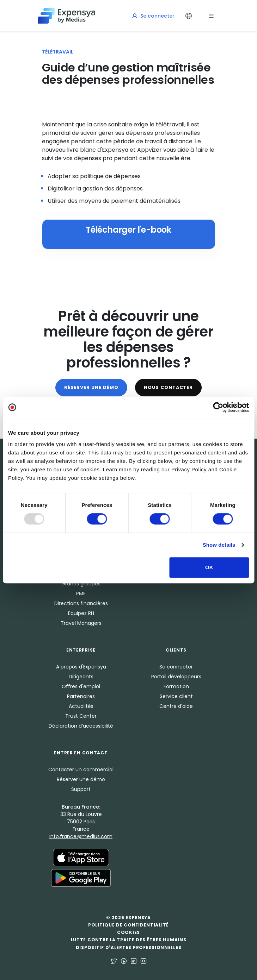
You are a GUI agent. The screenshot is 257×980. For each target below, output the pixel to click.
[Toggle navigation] (211, 16)
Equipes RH (81, 613)
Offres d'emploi (81, 686)
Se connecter (176, 667)
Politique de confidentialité (128, 925)
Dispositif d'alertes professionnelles (129, 947)
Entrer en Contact (81, 753)
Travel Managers (81, 623)
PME (81, 593)
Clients (176, 650)
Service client (176, 696)
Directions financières (81, 603)
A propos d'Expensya (81, 667)
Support (81, 789)
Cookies (128, 932)
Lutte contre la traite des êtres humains (129, 940)
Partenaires (81, 696)
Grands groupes (81, 584)
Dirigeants (81, 677)
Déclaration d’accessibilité (81, 726)
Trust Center (81, 716)
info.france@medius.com (81, 836)
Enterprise (81, 650)
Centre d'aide (176, 706)
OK (209, 567)
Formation (176, 686)
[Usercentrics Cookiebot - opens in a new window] (218, 407)
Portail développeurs (176, 677)
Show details (219, 545)
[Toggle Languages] (189, 16)
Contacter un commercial (81, 769)
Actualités (81, 706)
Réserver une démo (91, 387)
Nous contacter (168, 387)
